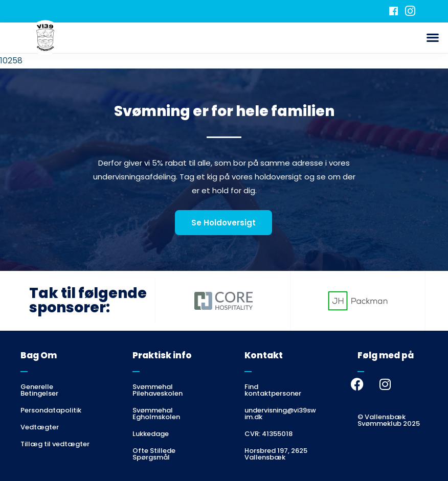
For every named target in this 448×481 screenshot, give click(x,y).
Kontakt (264, 355)
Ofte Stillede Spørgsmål (154, 454)
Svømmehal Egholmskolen (156, 414)
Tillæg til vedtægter (55, 444)
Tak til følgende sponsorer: (88, 300)
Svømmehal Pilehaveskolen (158, 390)
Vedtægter (40, 427)
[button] (433, 38)
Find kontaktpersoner (273, 390)
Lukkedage (151, 434)
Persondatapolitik (51, 410)
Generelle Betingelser (39, 390)
